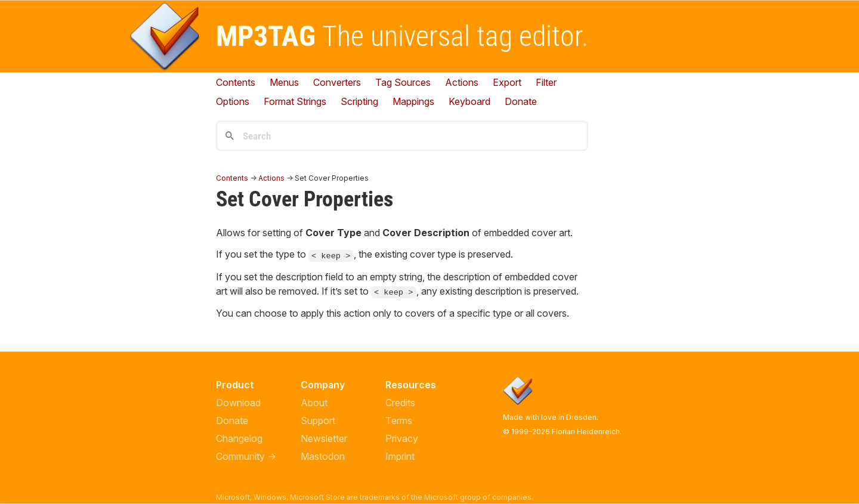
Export (507, 82)
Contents (236, 82)
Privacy (402, 438)
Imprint (400, 456)
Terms (399, 420)
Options (233, 101)
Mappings (413, 101)
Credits (400, 403)
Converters (337, 82)
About (314, 403)
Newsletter (324, 438)
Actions (462, 82)
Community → (246, 456)
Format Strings (295, 101)
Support (318, 420)
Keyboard (469, 101)
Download (238, 403)
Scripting (359, 101)
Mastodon (323, 456)
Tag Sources (403, 82)
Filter (546, 82)
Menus (284, 82)
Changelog (239, 438)
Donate (232, 420)
